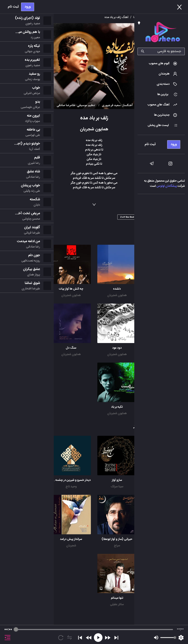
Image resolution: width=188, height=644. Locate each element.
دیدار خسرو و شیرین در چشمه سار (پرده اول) (64, 480)
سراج (117, 546)
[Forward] (108, 638)
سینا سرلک (117, 487)
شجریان (71, 546)
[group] (94, 635)
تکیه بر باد (117, 407)
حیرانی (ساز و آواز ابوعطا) (117, 539)
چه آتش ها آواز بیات (71, 289)
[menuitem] (161, 64)
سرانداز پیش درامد (71, 539)
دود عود (117, 348)
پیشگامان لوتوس (167, 186)
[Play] (98, 638)
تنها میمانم (117, 598)
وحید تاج (71, 487)
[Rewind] (89, 638)
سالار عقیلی (117, 605)
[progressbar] (94, 629)
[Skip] (116, 638)
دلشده (117, 289)
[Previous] (80, 638)
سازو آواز (117, 480)
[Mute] (156, 638)
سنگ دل (71, 348)
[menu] (161, 143)
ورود (28, 7)
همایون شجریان (117, 295)
